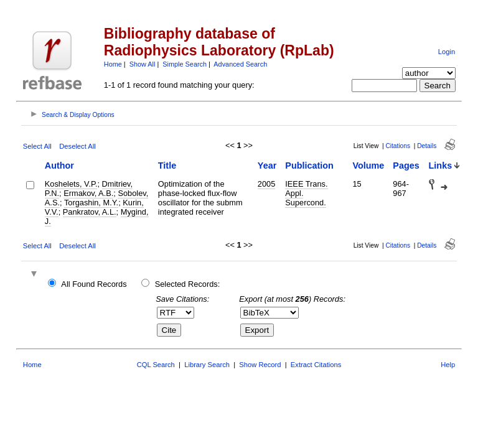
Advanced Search (240, 64)
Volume (368, 166)
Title (167, 166)
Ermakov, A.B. (88, 193)
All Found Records (94, 284)
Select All (37, 146)
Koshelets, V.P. (71, 184)
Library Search (207, 365)
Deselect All (77, 146)
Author (59, 166)
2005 (266, 184)
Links (441, 166)
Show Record (260, 365)
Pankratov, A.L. (90, 212)
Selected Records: (188, 284)
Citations (398, 146)
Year (267, 166)
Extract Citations (316, 365)
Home (113, 64)
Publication (309, 166)
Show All (143, 64)
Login (447, 52)
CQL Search (156, 365)
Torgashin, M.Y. (91, 203)
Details (427, 146)
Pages (406, 166)
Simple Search (185, 64)
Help (448, 365)
